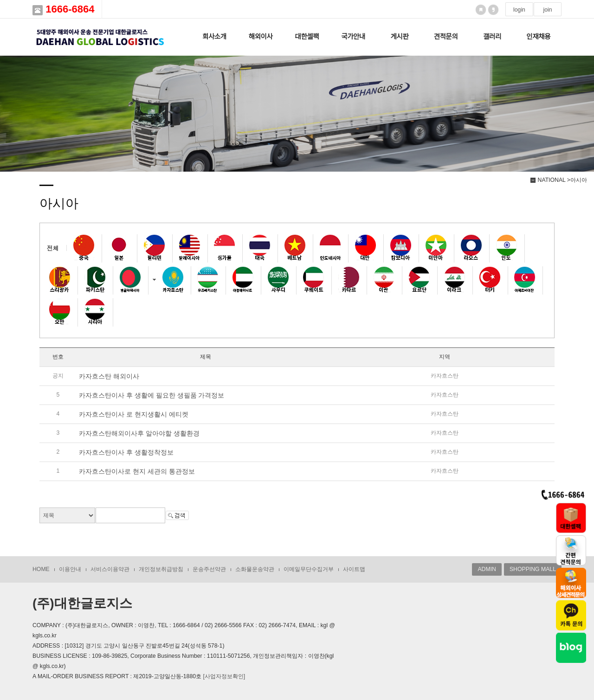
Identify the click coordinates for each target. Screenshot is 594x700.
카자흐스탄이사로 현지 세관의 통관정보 (137, 471)
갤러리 (492, 37)
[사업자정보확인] (224, 676)
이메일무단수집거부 (309, 569)
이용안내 (70, 569)
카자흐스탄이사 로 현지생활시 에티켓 (134, 414)
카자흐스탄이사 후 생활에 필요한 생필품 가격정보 (152, 395)
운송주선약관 (209, 569)
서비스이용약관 (110, 569)
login (519, 10)
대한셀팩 (307, 37)
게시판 (399, 37)
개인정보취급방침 (161, 569)
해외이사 (261, 37)
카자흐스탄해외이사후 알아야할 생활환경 (139, 433)
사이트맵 (354, 569)
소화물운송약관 (255, 569)
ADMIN (487, 569)
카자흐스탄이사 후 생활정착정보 (126, 452)
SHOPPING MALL (533, 569)
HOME (41, 569)
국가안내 (353, 37)
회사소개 (214, 37)
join (547, 10)
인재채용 (538, 37)
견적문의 (446, 37)
